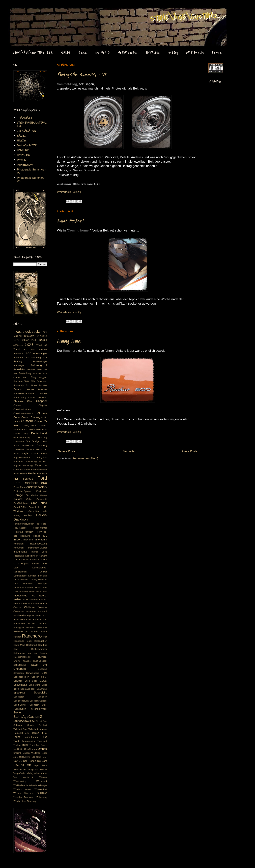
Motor (38, 588)
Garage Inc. (21, 495)
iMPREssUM (195, 53)
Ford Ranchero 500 (30, 483)
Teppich (35, 733)
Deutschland (39, 433)
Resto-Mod (19, 645)
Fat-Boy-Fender (39, 469)
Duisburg (42, 445)
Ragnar (17, 637)
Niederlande (20, 596)
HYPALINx (153, 53)
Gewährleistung (21, 503)
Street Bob (41, 721)
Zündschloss (20, 801)
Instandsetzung (38, 544)
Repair (29, 641)
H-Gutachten (33, 511)
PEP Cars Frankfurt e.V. (34, 619)
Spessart (34, 701)
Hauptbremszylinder (24, 524)
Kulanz (34, 560)
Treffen (17, 745)
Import (17, 540)
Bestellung (25, 373)
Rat (45, 637)
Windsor (18, 789)
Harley (28, 515)
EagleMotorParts (22, 458)
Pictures (30, 628)
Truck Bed (35, 745)
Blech (25, 377)
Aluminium (19, 353)
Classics (42, 413)
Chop (30, 401)
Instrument (19, 548)
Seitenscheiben (21, 677)
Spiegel (43, 701)
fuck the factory (37, 487)
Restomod (32, 645)
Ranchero (32, 636)
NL (33, 596)
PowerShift (41, 628)
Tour (44, 737)
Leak (45, 564)
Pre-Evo (18, 631)
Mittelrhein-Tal (21, 588)
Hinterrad (18, 532)
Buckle (44, 393)
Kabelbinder (31, 556)
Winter (28, 789)
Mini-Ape (42, 584)
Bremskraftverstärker (24, 393)
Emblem (43, 461)
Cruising (35, 417)
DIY (28, 441)
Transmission (29, 741)
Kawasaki (24, 560)
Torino (17, 737)
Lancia (36, 564)
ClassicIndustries (22, 409)
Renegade (19, 641)
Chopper (41, 401)
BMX (33, 381)
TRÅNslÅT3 (24, 118)
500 (29, 344)
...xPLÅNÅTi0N (26, 131)
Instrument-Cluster (38, 548)
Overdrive (31, 612)
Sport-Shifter (20, 705)
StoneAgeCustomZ (28, 717)
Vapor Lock (40, 765)
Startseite (128, 451)
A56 (33, 349)
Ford (42, 478)
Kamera (43, 556)
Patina (38, 616)
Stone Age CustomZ (19, 12)
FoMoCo (28, 479)
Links (16, 580)
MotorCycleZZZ (27, 145)
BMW (27, 381)
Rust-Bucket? (70, 221)
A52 (25, 349)
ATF (45, 357)
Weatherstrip (20, 781)
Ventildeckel (20, 769)
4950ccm (18, 345)
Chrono (17, 405)
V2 (23, 765)
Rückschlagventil (22, 657)
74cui (17, 349)
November (35, 600)
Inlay (25, 540)
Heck (37, 524)
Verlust (43, 769)
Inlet (31, 540)
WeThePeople (21, 785)
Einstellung (31, 461)
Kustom (43, 559)
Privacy (217, 53)
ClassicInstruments (23, 413)
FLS (16, 479)
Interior (35, 552)
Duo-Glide (19, 450)
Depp (26, 434)
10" (21, 336)
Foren (16, 487)
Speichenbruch (21, 701)
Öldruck (17, 608)
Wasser (43, 777)
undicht (17, 753)
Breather (43, 389)
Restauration (40, 641)
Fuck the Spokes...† (24, 491)
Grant (31, 507)
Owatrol (42, 611)
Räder (44, 632)
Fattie (16, 473)
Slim (16, 689)
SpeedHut (19, 693)
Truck (25, 745)
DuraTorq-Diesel (34, 450)
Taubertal (18, 733)
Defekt (17, 434)
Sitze (44, 685)
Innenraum (41, 540)
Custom (27, 421)
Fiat (39, 473)
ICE (45, 536)
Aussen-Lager (40, 361)
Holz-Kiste (25, 536)
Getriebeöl (42, 499)
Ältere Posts (189, 451)
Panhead (19, 615)
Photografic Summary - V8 (82, 75)
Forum (23, 487)
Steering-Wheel (39, 709)
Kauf (16, 560)
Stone (17, 713)
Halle (44, 511)
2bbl (34, 340)
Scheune (42, 669)
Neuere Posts (66, 451)
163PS (44, 336)
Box (27, 385)
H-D (38, 507)
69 (46, 345)
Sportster (34, 705)
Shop (27, 681)
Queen (35, 632)
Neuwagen (41, 592)
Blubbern (18, 381)
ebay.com (42, 458)
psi (27, 632)
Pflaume (43, 624)
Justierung (19, 556)
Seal (44, 673)
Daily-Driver (30, 426)
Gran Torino (39, 503)
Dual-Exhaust (28, 445)
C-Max (32, 397)
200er (25, 340)
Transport (42, 741)
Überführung (31, 749)
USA (16, 765)
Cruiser (26, 417)
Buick (16, 397)
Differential (19, 441)
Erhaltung (28, 465)
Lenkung (43, 576)
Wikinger (42, 785)
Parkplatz (29, 616)
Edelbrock (18, 461)
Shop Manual (39, 681)
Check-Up (42, 397)
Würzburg (29, 793)
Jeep (45, 552)
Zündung (31, 801)
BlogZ (83, 53)
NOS (26, 600)
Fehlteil (24, 473)
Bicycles (37, 373)
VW (15, 777)
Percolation (19, 624)
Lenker (43, 572)
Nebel (32, 592)
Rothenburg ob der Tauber (30, 653)
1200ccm (29, 336)
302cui (43, 340)
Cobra (17, 417)
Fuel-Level (42, 491)
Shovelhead (20, 685)
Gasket (35, 495)
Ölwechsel (19, 612)
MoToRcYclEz (128, 53)
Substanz (18, 725)
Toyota (17, 741)
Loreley (33, 580)
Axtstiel (31, 369)
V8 (29, 765)
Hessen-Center (39, 528)
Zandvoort (29, 797)
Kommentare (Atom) (85, 458)
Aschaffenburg (33, 357)
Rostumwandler (39, 649)
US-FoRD (102, 53)
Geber (30, 499)
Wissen (17, 793)
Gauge (44, 495)
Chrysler (43, 405)
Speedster (19, 697)
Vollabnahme (40, 773)
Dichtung (42, 437)
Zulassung (42, 797)
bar (45, 369)
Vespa (17, 773)
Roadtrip (43, 645)
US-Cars (42, 761)
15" (37, 336)
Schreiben (19, 673)
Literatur (24, 580)
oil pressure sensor (37, 604)
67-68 (39, 345)
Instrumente (20, 552)
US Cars (36, 757)
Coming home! (69, 341)
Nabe (44, 588)
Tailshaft (43, 725)
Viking (30, 773)
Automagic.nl (39, 365)
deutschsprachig (22, 438)
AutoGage (19, 365)
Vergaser (33, 769)
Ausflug (18, 361)
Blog (33, 377)
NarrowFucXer (21, 592)
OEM (24, 603)
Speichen (42, 697)
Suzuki (31, 725)
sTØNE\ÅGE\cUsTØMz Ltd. (33, 53)
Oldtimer (30, 607)
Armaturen (19, 357)
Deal (45, 430)
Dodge (36, 441)
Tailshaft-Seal (20, 729)
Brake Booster (39, 385)
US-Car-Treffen (27, 761)
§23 (16, 336)
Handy (17, 516)
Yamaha (18, 797)
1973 (16, 340)
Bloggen (43, 377)
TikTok (44, 733)
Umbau (42, 749)
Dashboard (35, 429)
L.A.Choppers (21, 563)
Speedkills (41, 693)
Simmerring (35, 685)
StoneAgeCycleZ (24, 721)
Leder (16, 568)
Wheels (33, 785)
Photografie (19, 628)
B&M (39, 369)
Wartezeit (28, 777)
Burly (24, 397)
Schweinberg (33, 673)
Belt (15, 373)
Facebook (25, 469)
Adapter (43, 349)
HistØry (173, 53)
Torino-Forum (31, 737)
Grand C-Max (20, 507)
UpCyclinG (25, 757)
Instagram (18, 544)
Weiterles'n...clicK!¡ (69, 192)
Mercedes (28, 584)
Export (39, 465)
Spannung (42, 689)
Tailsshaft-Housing (38, 729)
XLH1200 (42, 793)
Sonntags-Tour (28, 689)
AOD (29, 353)
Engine (17, 465)
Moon (31, 588)
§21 (45, 332)
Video (23, 773)
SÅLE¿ (66, 53)
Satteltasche (20, 665)
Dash (25, 429)
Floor (44, 473)
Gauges (18, 499)
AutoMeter (19, 369)
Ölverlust (42, 608)
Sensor (35, 677)
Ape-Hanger (40, 353)
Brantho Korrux (24, 389)
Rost (16, 649)
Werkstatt (42, 781)
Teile (26, 733)
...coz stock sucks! (27, 332)
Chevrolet (19, 401)
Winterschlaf (41, 789)
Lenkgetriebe (20, 576)
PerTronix (32, 624)
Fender (32, 473)
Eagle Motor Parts (34, 453)
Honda (37, 536)
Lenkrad (32, 576)
